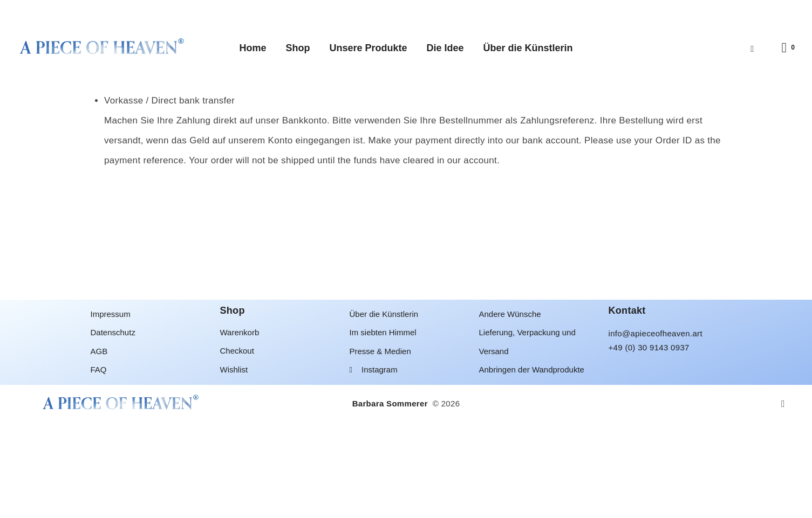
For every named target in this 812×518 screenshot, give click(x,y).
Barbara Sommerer (391, 499)
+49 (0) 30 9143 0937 (649, 443)
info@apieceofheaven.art (656, 429)
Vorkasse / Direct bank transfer (169, 196)
